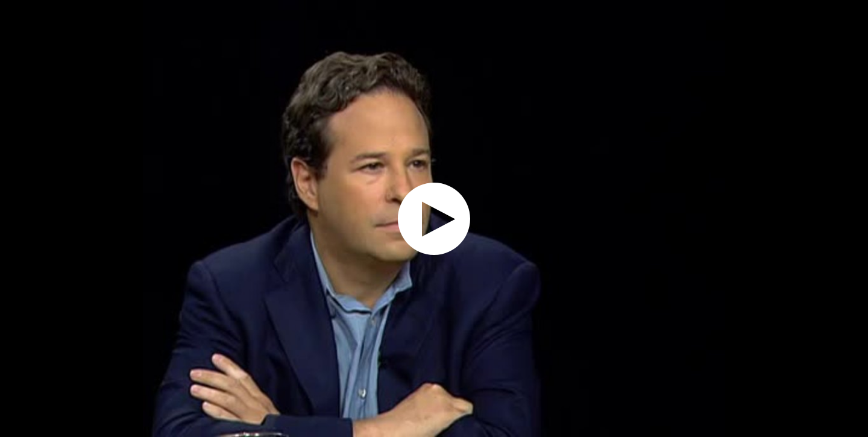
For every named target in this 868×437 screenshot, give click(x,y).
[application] (434, 218)
